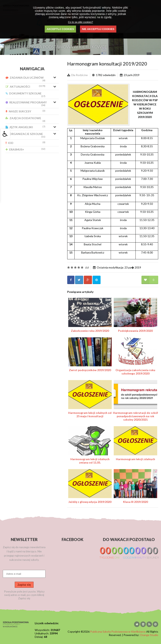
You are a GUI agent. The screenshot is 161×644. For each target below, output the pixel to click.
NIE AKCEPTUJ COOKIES (98, 29)
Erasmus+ (25, 149)
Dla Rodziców (80, 75)
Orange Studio (149, 635)
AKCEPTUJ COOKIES (60, 29)
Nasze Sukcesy (25, 111)
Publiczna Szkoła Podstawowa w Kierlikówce (118, 632)
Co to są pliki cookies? (80, 22)
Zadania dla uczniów (25, 79)
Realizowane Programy (26, 104)
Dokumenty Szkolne (25, 95)
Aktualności (25, 87)
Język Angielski (25, 127)
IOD (25, 143)
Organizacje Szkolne (25, 135)
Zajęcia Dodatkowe (25, 119)
